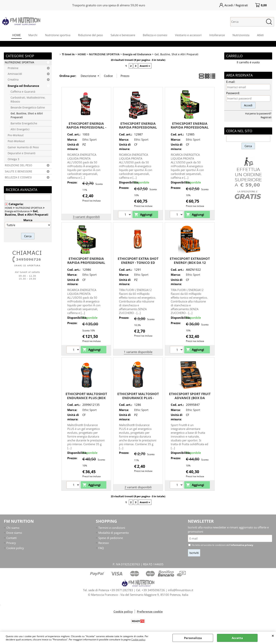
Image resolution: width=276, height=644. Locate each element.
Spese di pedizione (111, 538)
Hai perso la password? (258, 113)
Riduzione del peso (90, 35)
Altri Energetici (20, 129)
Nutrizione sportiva (58, 35)
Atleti (260, 35)
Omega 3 (13, 159)
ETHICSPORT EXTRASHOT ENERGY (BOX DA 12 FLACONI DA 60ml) (190, 262)
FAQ (101, 548)
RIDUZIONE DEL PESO (18, 165)
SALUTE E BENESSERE (18, 171)
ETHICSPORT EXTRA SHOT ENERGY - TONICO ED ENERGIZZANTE (138, 262)
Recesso (104, 543)
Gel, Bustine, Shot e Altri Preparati (27, 115)
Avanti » (145, 66)
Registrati (266, 117)
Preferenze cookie (150, 611)
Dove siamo (14, 533)
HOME (16, 35)
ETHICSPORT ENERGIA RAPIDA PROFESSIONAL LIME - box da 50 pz (86, 262)
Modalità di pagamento (114, 533)
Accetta (237, 638)
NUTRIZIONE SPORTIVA (19, 62)
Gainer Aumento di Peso (23, 147)
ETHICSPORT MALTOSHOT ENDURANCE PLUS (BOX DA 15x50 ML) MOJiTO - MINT (86, 400)
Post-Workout (16, 141)
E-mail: (231, 82)
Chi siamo (13, 528)
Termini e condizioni (112, 528)
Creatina (13, 80)
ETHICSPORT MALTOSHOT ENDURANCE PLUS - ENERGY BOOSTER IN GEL (138, 398)
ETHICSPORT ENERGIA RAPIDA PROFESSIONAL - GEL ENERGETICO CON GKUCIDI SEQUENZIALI (86, 129)
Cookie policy (138, 640)
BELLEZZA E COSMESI (18, 177)
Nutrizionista (241, 35)
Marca (28, 220)
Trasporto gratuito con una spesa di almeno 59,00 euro (109, 5)
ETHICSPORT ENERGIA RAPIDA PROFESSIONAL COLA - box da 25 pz (138, 127)
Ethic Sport (90, 139)
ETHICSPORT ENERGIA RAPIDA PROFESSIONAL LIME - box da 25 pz (190, 127)
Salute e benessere (123, 35)
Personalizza (193, 638)
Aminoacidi (15, 74)
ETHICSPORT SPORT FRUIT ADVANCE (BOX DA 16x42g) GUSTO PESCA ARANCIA (190, 400)
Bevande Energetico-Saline (28, 108)
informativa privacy (242, 545)
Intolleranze (217, 35)
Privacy (11, 543)
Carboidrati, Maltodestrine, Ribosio (28, 99)
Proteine (13, 68)
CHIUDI (273, 636)
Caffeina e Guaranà (23, 92)
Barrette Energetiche (24, 123)
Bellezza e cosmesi (155, 35)
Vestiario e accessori (188, 35)
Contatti (11, 538)
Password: (233, 93)
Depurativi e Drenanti (22, 153)
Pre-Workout (16, 135)
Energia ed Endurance (23, 86)
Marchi (33, 35)
